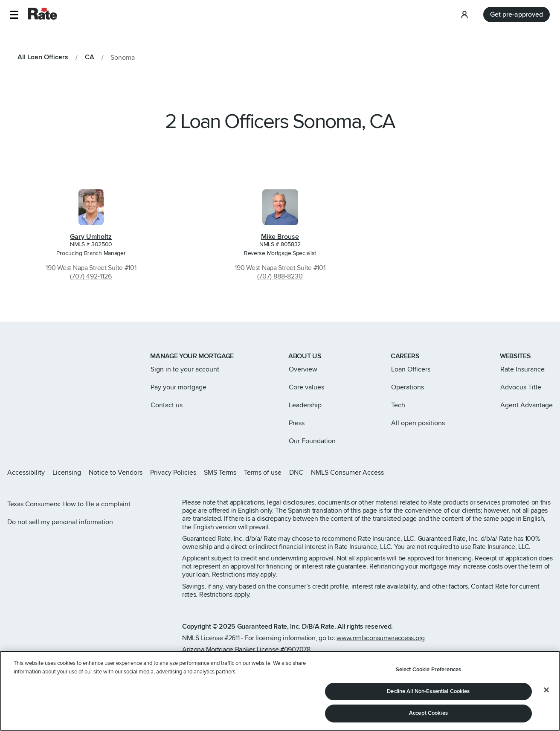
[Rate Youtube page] (550, 473)
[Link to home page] (19, 357)
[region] (280, 691)
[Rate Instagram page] (495, 473)
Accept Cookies (428, 713)
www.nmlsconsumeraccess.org (381, 638)
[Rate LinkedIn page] (536, 473)
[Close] (546, 690)
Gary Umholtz (91, 237)
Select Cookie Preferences (428, 670)
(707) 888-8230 (280, 276)
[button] (14, 15)
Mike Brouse (280, 237)
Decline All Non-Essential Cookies (428, 691)
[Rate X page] (509, 473)
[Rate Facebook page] (522, 473)
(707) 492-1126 (91, 276)
